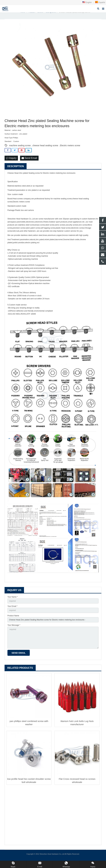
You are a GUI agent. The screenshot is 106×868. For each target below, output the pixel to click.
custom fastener (88, 221)
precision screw (19, 231)
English (87, 2)
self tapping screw (48, 231)
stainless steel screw (26, 227)
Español (100, 2)
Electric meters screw (70, 148)
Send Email (29, 161)
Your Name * (13, 600)
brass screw (40, 227)
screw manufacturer (46, 221)
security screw (72, 227)
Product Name (13, 618)
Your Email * (12, 609)
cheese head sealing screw (45, 148)
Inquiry (11, 161)
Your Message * (14, 628)
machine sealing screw (20, 148)
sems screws (60, 227)
